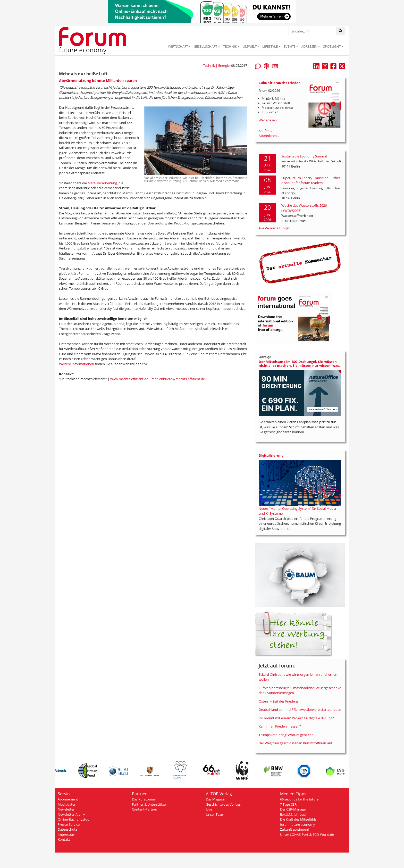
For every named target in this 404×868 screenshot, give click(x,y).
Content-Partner (145, 809)
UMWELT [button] (250, 46)
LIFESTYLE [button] (270, 46)
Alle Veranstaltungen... (276, 228)
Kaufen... (265, 131)
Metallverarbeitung (102, 183)
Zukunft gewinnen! (294, 829)
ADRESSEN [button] (309, 46)
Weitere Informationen (77, 364)
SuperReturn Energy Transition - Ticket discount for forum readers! (311, 180)
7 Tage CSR (288, 804)
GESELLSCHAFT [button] (205, 46)
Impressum (66, 834)
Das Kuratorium (144, 799)
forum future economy (298, 824)
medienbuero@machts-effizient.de (178, 379)
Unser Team (215, 814)
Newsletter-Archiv (71, 814)
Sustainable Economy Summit (304, 156)
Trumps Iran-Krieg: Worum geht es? (286, 735)
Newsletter (66, 809)
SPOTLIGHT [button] (332, 46)
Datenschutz (67, 829)
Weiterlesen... (269, 120)
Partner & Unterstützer (149, 804)
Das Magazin (216, 799)
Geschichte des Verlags (223, 804)
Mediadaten (67, 804)
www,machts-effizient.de (129, 379)
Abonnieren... (269, 136)
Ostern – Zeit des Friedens (279, 701)
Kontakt (64, 839)
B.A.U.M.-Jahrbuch (294, 814)
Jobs (209, 809)
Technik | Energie (216, 65)
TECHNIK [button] (230, 46)
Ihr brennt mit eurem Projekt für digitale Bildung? (296, 718)
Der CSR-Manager (293, 809)
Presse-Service (69, 824)
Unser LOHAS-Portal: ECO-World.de (307, 834)
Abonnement (68, 799)
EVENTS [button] (290, 46)
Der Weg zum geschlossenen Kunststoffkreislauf (295, 743)
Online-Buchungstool (74, 819)
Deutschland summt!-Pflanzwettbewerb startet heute (300, 710)
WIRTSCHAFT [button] (178, 46)
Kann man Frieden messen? (280, 726)
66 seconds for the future (299, 799)
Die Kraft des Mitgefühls (298, 819)
